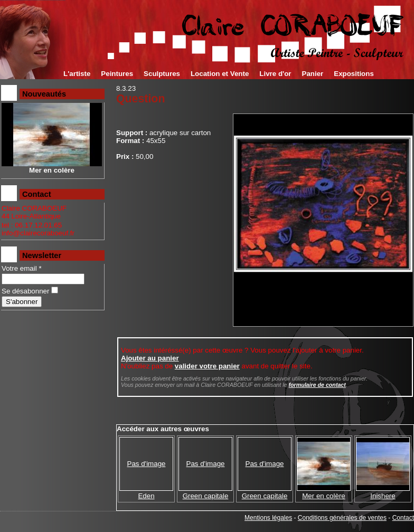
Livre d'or (275, 74)
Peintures (117, 74)
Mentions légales (268, 518)
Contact (403, 518)
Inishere (383, 496)
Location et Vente (220, 74)
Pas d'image (147, 464)
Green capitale (206, 496)
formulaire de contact (317, 385)
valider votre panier (207, 366)
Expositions (354, 74)
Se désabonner (25, 291)
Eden (146, 496)
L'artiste (77, 74)
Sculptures (162, 74)
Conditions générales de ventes (342, 518)
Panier (313, 74)
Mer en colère (324, 496)
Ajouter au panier (150, 358)
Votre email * (22, 268)
